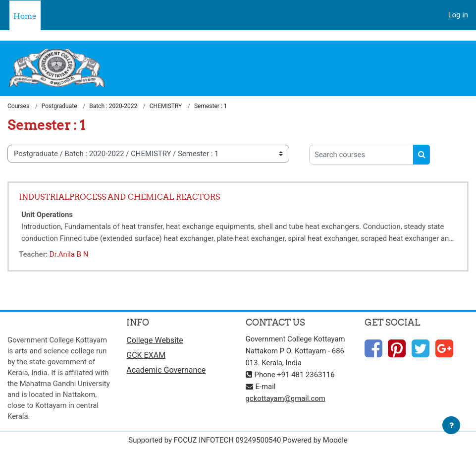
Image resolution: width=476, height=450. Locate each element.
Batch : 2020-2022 (113, 106)
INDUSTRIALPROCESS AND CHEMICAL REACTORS (119, 197)
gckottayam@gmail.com (286, 398)
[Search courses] (361, 155)
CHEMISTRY (166, 106)
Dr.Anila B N (69, 254)
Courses (18, 106)
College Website (155, 340)
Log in (458, 15)
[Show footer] (451, 425)
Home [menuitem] (25, 16)
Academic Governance (166, 370)
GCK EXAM (146, 355)
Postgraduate (59, 106)
